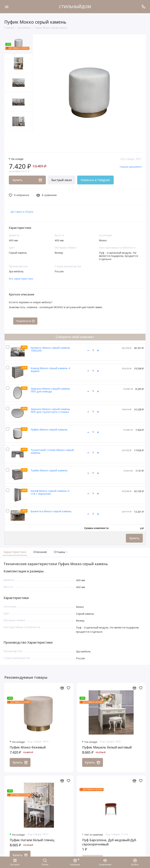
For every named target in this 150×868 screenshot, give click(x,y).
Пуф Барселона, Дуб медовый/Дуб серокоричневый (109, 842)
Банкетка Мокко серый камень (51, 511)
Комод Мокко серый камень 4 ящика (50, 370)
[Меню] (7, 7)
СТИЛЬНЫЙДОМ (75, 7)
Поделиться (25, 321)
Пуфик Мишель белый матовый (107, 747)
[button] (11, 142)
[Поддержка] (143, 7)
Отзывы (60, 552)
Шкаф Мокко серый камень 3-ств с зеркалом (50, 492)
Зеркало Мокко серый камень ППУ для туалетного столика (50, 410)
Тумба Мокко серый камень (49, 470)
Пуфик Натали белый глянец (32, 840)
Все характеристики (21, 279)
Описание (40, 552)
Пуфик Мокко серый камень (49, 429)
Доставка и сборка (22, 212)
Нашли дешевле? (131, 167)
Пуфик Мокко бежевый (28, 747)
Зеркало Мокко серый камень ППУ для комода (50, 390)
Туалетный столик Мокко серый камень (52, 451)
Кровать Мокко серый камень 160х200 (50, 349)
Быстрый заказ (62, 180)
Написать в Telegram (95, 180)
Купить (134, 538)
